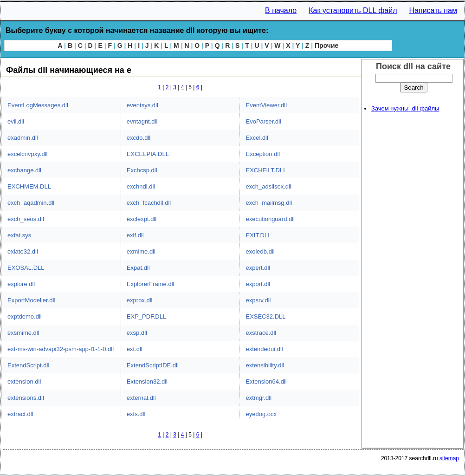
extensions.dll (26, 398)
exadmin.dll (23, 138)
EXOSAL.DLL (26, 268)
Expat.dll (138, 268)
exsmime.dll (23, 333)
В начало (281, 10)
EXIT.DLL (258, 235)
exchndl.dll (141, 186)
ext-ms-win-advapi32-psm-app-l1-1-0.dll (61, 349)
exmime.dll (141, 251)
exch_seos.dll (26, 219)
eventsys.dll (142, 105)
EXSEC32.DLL (265, 316)
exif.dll (135, 235)
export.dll (258, 284)
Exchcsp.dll (142, 170)
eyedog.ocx (261, 414)
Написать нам (433, 10)
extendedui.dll (264, 349)
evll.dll (16, 121)
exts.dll (136, 414)
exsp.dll (137, 333)
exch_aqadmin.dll (31, 203)
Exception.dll (263, 154)
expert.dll (258, 268)
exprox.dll (140, 300)
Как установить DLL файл (353, 10)
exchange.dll (24, 170)
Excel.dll (257, 138)
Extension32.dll (147, 381)
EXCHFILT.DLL (266, 170)
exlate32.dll (23, 251)
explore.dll (21, 284)
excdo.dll (139, 138)
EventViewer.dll (266, 105)
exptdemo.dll (25, 316)
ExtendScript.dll (28, 365)
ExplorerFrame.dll (151, 284)
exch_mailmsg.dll (269, 203)
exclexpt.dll (142, 219)
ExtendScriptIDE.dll (153, 365)
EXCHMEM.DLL (29, 186)
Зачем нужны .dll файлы (405, 108)
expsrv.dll (258, 300)
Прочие (326, 46)
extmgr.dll (258, 398)
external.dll (141, 398)
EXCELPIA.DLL (148, 154)
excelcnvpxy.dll (27, 154)
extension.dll (24, 381)
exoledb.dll (260, 251)
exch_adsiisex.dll (268, 186)
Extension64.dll (266, 381)
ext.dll (135, 349)
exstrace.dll (261, 333)
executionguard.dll (270, 219)
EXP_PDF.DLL (146, 316)
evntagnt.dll (142, 121)
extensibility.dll (265, 365)
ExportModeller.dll (31, 300)
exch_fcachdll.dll (149, 203)
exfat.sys (19, 235)
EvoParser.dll (263, 121)
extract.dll (20, 414)
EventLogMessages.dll (38, 105)
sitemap (449, 458)
